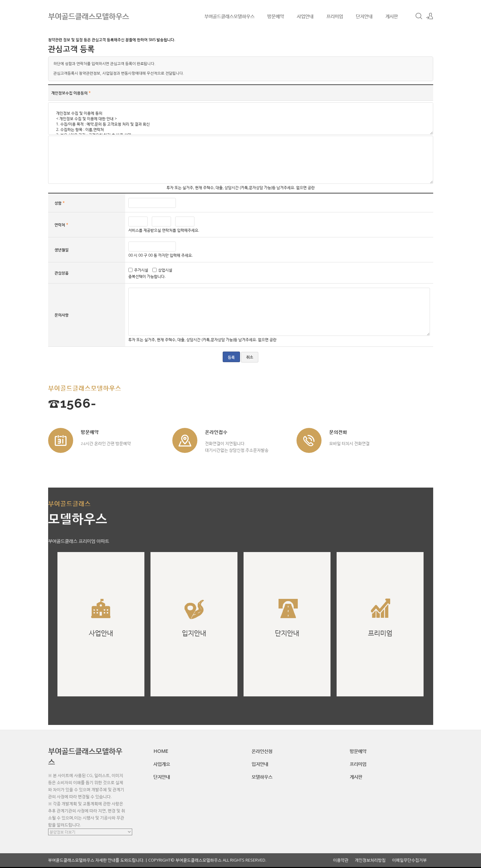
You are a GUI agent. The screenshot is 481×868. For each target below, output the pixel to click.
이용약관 (341, 860)
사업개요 (162, 764)
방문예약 (276, 16)
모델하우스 (262, 777)
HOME (161, 751)
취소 (250, 357)
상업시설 (165, 270)
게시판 (392, 16)
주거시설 (141, 270)
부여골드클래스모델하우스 (229, 16)
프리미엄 (335, 16)
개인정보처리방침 (370, 860)
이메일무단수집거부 (409, 860)
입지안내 (260, 764)
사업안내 (305, 16)
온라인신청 (262, 751)
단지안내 (364, 16)
